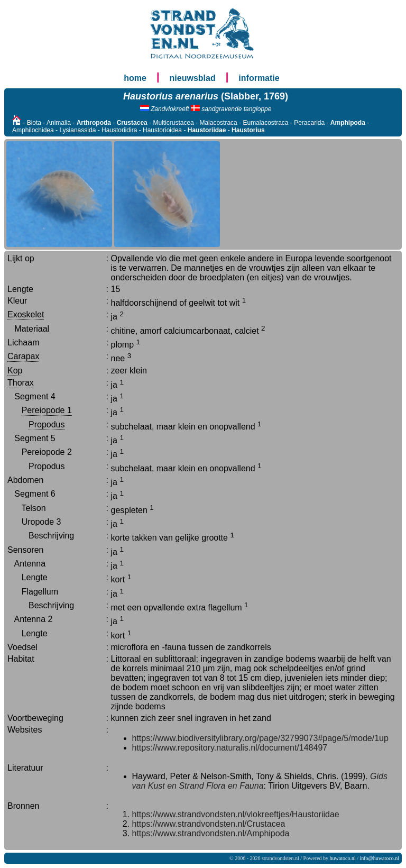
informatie (259, 78)
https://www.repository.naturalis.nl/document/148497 (230, 748)
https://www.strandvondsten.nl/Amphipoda (211, 833)
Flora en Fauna (235, 786)
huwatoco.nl (343, 858)
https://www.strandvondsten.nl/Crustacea (209, 824)
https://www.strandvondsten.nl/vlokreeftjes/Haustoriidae (236, 814)
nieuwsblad (193, 78)
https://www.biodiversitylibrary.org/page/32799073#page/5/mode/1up (260, 738)
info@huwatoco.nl (380, 858)
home (135, 78)
